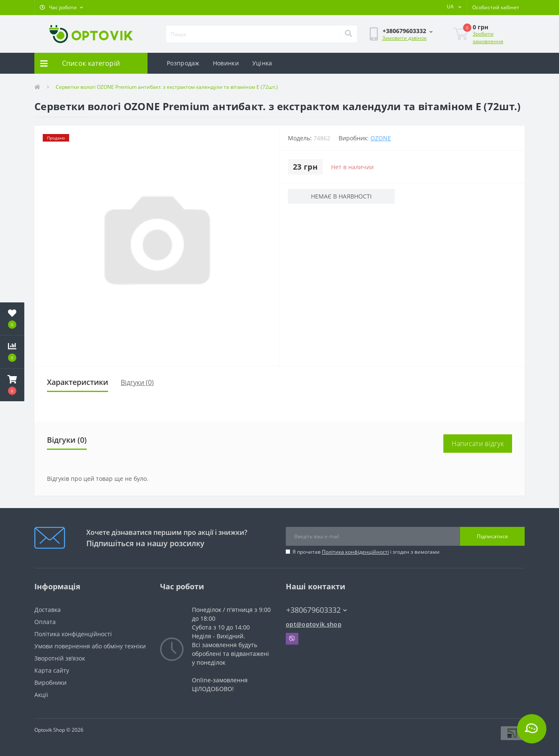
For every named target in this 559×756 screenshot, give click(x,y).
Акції (41, 695)
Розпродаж (183, 63)
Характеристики (78, 382)
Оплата (45, 622)
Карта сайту (52, 670)
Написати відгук (478, 444)
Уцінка (262, 63)
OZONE (381, 138)
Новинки (226, 63)
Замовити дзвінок (404, 38)
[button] (61, 8)
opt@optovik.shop (314, 624)
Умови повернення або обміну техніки (90, 646)
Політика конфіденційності (355, 552)
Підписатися (492, 536)
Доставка (48, 610)
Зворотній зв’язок (60, 658)
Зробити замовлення (488, 37)
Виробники (50, 682)
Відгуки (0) (137, 382)
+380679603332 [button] (317, 610)
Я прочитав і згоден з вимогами (366, 552)
